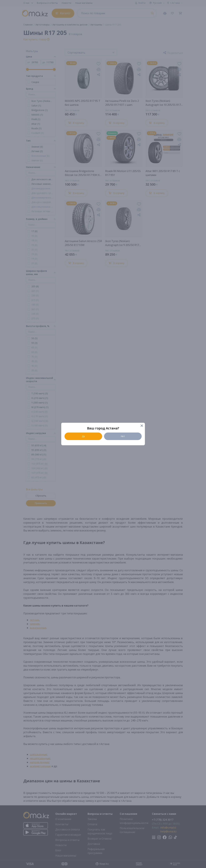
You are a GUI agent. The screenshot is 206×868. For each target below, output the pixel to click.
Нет (123, 436)
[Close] (142, 426)
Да (83, 436)
